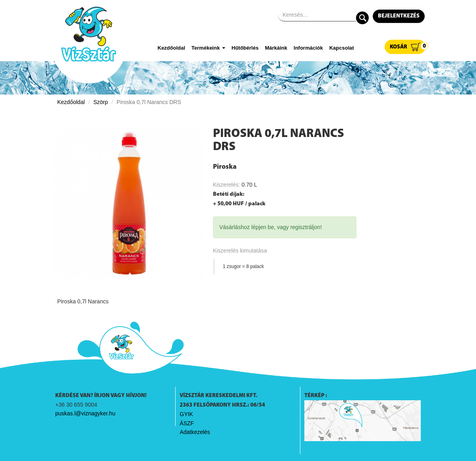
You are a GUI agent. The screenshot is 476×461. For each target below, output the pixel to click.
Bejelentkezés (399, 16)
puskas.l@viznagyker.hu (85, 413)
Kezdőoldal (171, 48)
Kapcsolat (342, 48)
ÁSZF (187, 423)
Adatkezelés (195, 432)
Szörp (101, 102)
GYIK (186, 414)
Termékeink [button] (208, 48)
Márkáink (276, 48)
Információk (308, 48)
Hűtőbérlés (245, 48)
